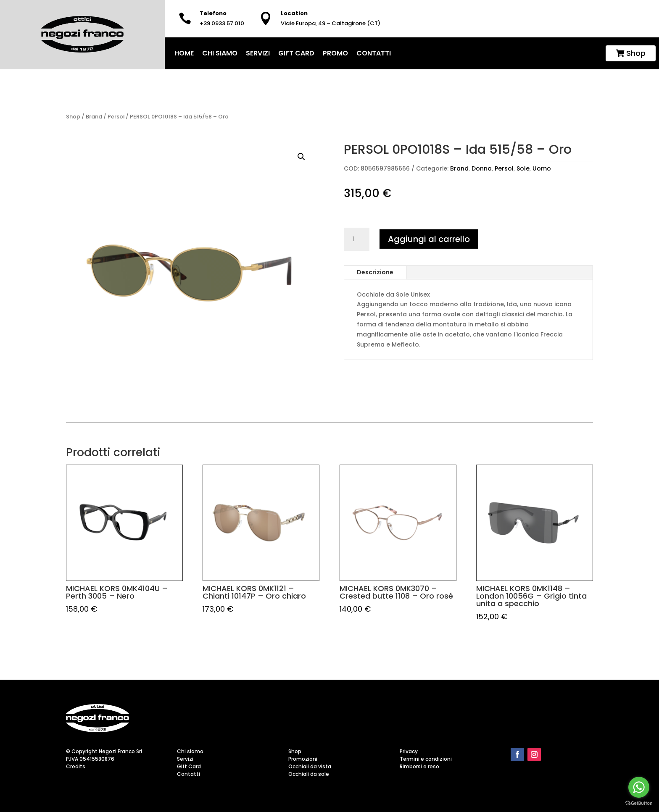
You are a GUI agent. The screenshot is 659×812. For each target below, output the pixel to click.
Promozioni (303, 759)
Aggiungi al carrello (429, 239)
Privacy (409, 751)
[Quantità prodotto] (356, 239)
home (184, 53)
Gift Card (296, 53)
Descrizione (375, 272)
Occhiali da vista (310, 766)
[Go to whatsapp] (639, 787)
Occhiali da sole (309, 774)
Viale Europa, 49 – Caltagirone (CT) (331, 23)
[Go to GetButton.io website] (639, 803)
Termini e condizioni (426, 759)
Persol (116, 117)
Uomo (542, 168)
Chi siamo (220, 53)
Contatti (374, 53)
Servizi (258, 53)
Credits (76, 766)
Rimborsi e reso (419, 766)
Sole (523, 168)
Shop (631, 53)
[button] (301, 157)
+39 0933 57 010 (222, 23)
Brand (94, 117)
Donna (482, 168)
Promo (335, 53)
